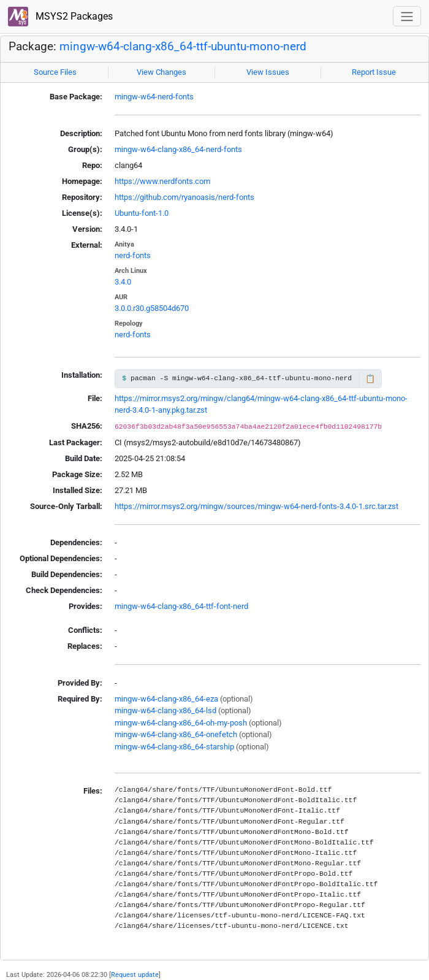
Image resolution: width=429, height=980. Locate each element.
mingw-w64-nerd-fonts (154, 97)
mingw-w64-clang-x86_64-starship (174, 747)
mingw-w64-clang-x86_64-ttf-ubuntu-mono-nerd (183, 47)
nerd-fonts (133, 255)
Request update (135, 974)
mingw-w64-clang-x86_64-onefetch (176, 734)
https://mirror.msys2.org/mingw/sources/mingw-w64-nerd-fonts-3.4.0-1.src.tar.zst (256, 506)
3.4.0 (123, 282)
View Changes (161, 72)
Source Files (55, 72)
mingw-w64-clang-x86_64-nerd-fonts (178, 149)
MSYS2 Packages (60, 17)
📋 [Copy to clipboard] (370, 379)
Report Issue (374, 72)
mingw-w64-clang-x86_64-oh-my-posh (181, 723)
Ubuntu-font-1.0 (142, 213)
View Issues (268, 72)
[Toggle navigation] (407, 16)
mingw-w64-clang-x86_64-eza (166, 699)
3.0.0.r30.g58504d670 (152, 308)
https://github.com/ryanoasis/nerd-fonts (184, 197)
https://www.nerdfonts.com (162, 181)
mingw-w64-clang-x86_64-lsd (165, 710)
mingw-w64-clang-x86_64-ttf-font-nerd (181, 606)
